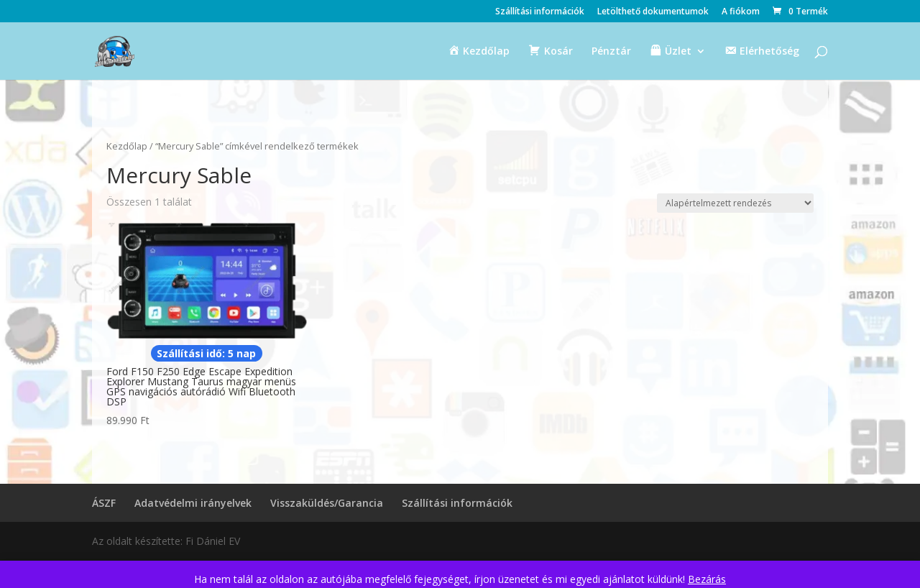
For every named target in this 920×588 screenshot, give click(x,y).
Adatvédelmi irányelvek (193, 503)
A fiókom (741, 12)
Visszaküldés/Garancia (327, 503)
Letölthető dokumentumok (653, 12)
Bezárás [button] (707, 579)
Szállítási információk (540, 12)
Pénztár (611, 52)
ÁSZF (104, 503)
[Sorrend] (735, 203)
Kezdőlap (127, 146)
